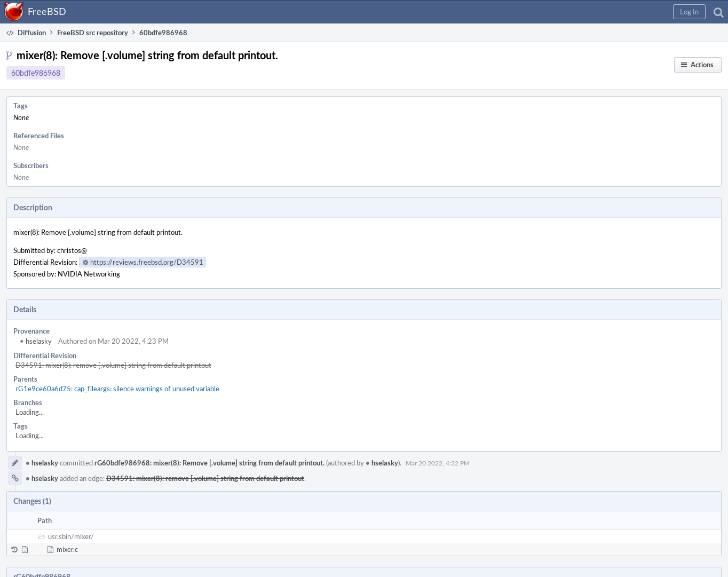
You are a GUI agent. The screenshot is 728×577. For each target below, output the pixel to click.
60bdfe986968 (36, 73)
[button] (689, 12)
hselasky (36, 341)
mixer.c (67, 549)
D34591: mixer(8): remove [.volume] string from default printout (113, 365)
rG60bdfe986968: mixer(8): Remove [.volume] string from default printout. (209, 463)
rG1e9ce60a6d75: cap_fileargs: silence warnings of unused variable (117, 389)
